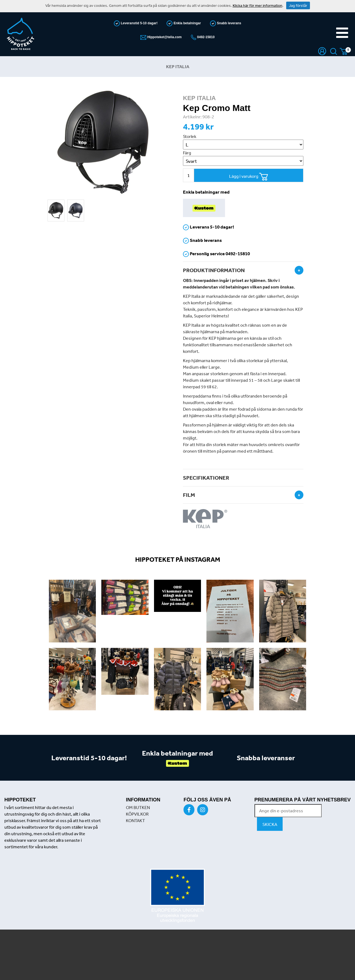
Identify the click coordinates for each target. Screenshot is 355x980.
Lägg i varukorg (249, 177)
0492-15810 (205, 37)
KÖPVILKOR (137, 814)
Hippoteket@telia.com (164, 37)
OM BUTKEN (138, 807)
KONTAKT (135, 820)
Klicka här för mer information (258, 5)
